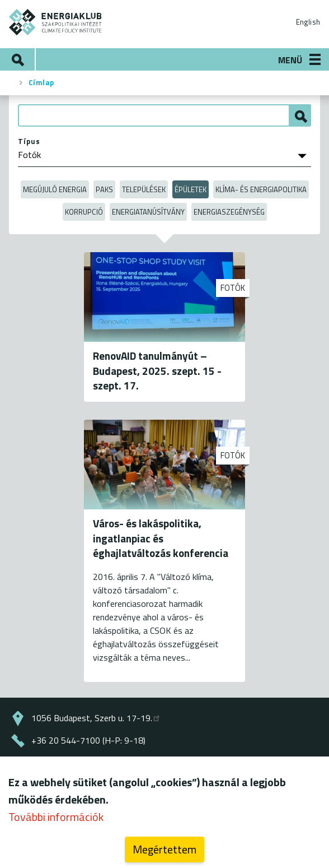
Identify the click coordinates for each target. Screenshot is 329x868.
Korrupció (84, 212)
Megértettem (164, 853)
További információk (56, 820)
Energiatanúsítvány (148, 212)
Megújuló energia (55, 189)
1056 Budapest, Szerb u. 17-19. (96, 718)
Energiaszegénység (229, 212)
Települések (144, 189)
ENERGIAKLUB (56, 22)
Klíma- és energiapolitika (261, 189)
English (308, 22)
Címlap (41, 82)
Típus (29, 141)
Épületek (191, 189)
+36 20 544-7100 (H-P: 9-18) (88, 740)
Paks (104, 189)
